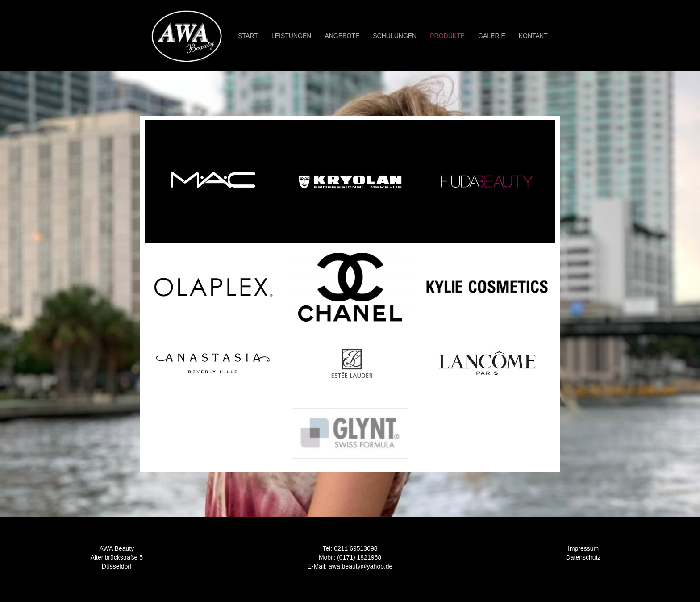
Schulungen (395, 36)
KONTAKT (533, 36)
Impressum (583, 548)
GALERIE (492, 36)
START (248, 36)
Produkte (447, 36)
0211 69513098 (356, 548)
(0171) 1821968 (359, 557)
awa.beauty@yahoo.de (360, 566)
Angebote (342, 36)
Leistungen (291, 36)
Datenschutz (583, 557)
